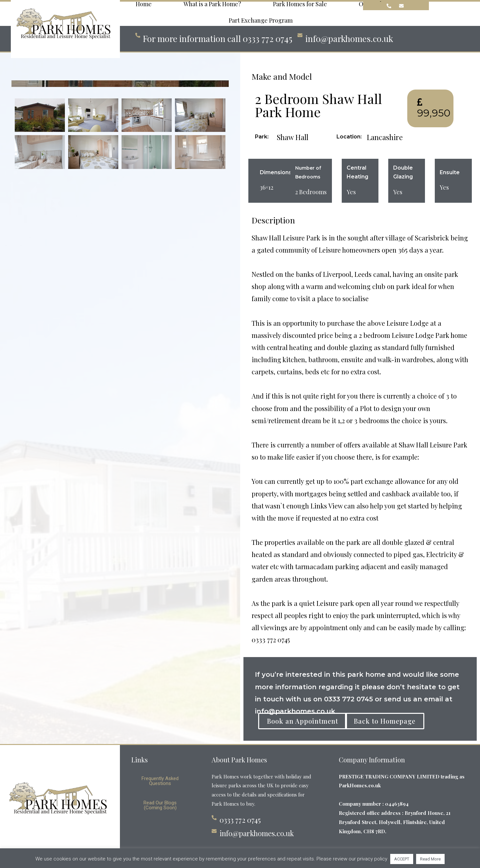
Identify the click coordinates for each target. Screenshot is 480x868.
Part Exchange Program (261, 21)
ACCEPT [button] (402, 859)
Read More (430, 859)
